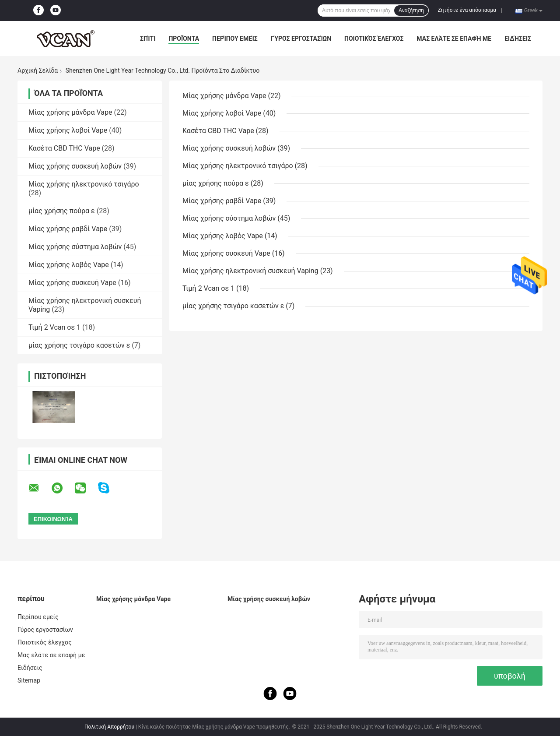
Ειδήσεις (518, 39)
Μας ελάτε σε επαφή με (454, 39)
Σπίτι (148, 39)
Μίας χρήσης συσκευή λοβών (75, 166)
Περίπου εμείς (235, 39)
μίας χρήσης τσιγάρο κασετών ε (79, 345)
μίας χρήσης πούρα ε (62, 211)
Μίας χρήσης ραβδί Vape (68, 229)
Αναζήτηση (411, 11)
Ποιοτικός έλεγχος (374, 39)
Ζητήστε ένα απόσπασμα (467, 10)
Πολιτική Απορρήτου (109, 727)
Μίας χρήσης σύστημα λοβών (75, 247)
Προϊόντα (184, 39)
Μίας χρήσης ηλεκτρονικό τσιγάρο (84, 184)
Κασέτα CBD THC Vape (64, 148)
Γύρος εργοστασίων (301, 39)
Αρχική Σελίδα (38, 70)
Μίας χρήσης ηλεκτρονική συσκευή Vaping (250, 271)
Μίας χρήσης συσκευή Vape (72, 283)
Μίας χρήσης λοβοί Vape (68, 130)
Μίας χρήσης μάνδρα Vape (70, 112)
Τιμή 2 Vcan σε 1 (54, 327)
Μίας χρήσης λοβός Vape (69, 265)
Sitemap (29, 680)
